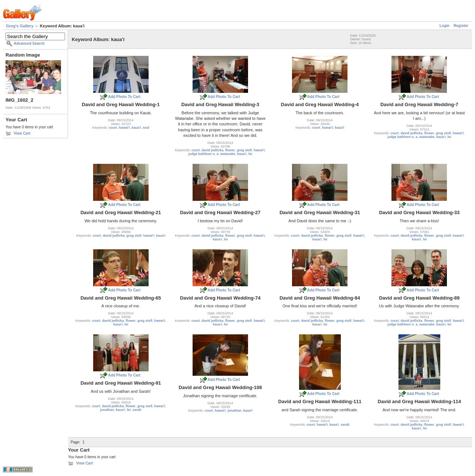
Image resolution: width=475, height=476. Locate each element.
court (113, 128)
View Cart (22, 133)
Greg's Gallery (20, 26)
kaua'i (136, 128)
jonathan (107, 410)
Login (445, 26)
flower (230, 150)
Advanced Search (29, 43)
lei (250, 154)
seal (146, 128)
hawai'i (124, 128)
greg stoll (245, 150)
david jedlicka (212, 150)
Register (461, 26)
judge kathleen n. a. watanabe (212, 154)
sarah (137, 410)
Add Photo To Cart (124, 97)
